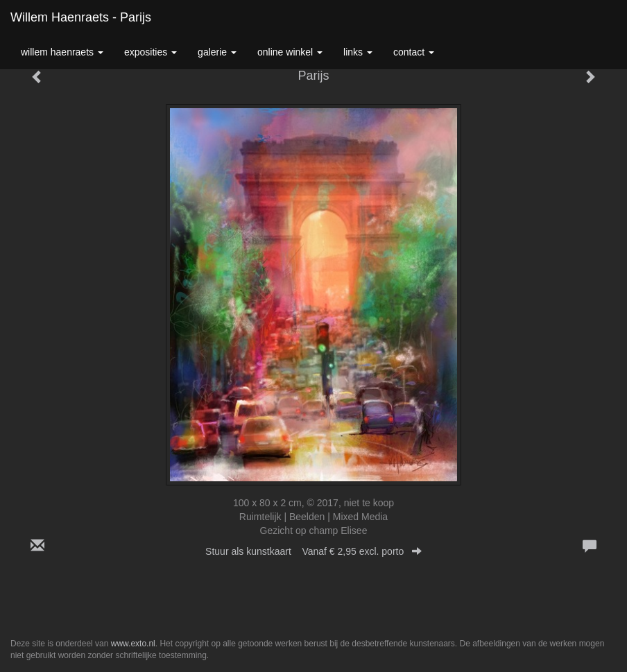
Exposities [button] (151, 52)
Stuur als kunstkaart (313, 551)
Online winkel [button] (290, 52)
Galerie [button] (217, 52)
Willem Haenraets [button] (62, 52)
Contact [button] (414, 52)
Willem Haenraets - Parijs (81, 17)
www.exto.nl (133, 644)
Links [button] (358, 52)
